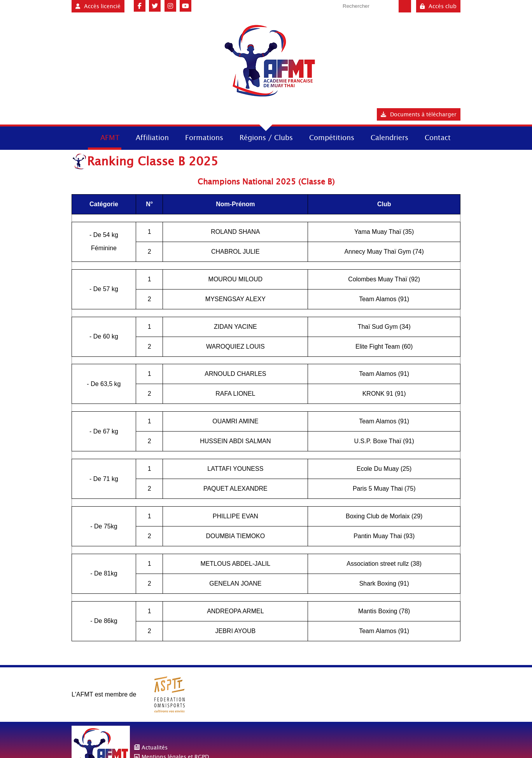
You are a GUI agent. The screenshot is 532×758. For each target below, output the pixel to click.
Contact (438, 138)
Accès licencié (98, 6)
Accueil (79, 137)
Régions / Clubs (266, 138)
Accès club (438, 6)
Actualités (155, 747)
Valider (405, 6)
